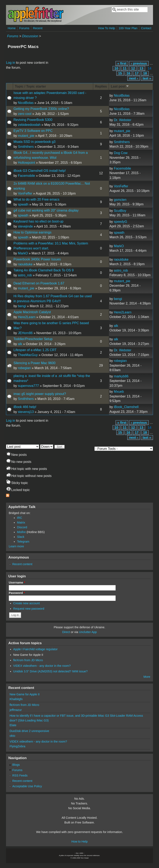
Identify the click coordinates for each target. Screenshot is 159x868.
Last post (120, 86)
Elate (13, 725)
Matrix (21, 522)
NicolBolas (26, 103)
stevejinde (25, 226)
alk (116, 326)
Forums (24, 28)
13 (141, 68)
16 (128, 73)
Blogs (16, 765)
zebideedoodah (29, 125)
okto (12, 736)
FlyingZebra (17, 746)
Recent (38, 28)
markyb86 (121, 376)
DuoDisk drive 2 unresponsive (29, 731)
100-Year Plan (128, 28)
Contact (146, 28)
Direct (66, 632)
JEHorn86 (25, 333)
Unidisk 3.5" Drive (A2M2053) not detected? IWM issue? (50, 671)
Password (17, 593)
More (147, 677)
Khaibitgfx (16, 699)
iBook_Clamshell (126, 407)
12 (133, 68)
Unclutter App (88, 632)
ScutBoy (120, 211)
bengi (22, 306)
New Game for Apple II (28, 655)
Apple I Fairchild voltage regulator (35, 649)
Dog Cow (121, 153)
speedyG (120, 222)
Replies (101, 86)
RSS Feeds (20, 775)
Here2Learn (27, 317)
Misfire (21, 532)
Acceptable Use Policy (27, 786)
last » (147, 78)
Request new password (29, 609)
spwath (23, 204)
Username (17, 583)
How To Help (107, 28)
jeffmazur (16, 710)
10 (116, 68)
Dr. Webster (123, 120)
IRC (20, 518)
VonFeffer (25, 193)
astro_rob (25, 275)
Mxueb (119, 392)
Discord (22, 527)
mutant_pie (26, 136)
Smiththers (26, 147)
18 (145, 73)
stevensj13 (26, 412)
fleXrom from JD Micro (28, 660)
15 (120, 73)
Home (12, 28)
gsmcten (120, 200)
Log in (11, 63)
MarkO (23, 253)
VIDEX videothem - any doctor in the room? (42, 666)
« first (122, 63)
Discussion (30, 36)
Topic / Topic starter (31, 86)
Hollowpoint (27, 163)
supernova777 (28, 386)
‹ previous (139, 63)
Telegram (23, 542)
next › (134, 78)
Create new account (26, 603)
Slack (21, 537)
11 (125, 68)
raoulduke (25, 264)
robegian (24, 368)
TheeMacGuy (28, 355)
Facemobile (27, 176)
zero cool (25, 114)
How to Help (79, 842)
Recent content (22, 564)
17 (137, 73)
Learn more (16, 546)
